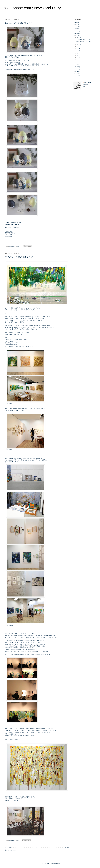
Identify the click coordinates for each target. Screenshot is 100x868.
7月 (78, 49)
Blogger (58, 864)
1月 (78, 62)
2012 (77, 73)
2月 (78, 60)
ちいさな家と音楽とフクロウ (19, 23)
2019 (77, 31)
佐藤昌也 (11, 404)
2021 (77, 27)
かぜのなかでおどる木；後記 (19, 257)
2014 (77, 69)
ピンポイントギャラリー (12, 55)
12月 (78, 37)
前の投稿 (67, 847)
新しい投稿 (8, 847)
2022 (77, 24)
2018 (77, 33)
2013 (77, 71)
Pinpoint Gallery (27, 69)
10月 (78, 44)
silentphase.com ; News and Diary (32, 8)
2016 (77, 65)
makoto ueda (88, 82)
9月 (78, 46)
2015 (77, 67)
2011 (77, 76)
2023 (77, 22)
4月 (78, 55)
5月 (78, 53)
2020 (77, 29)
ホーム (38, 847)
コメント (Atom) (12, 850)
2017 (77, 35)
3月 (78, 57)
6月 (78, 51)
